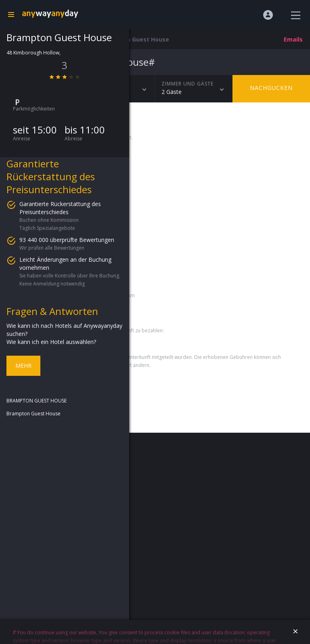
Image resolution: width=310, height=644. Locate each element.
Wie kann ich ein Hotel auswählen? (51, 342)
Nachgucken (271, 88)
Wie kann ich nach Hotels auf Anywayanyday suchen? (64, 330)
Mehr (23, 366)
